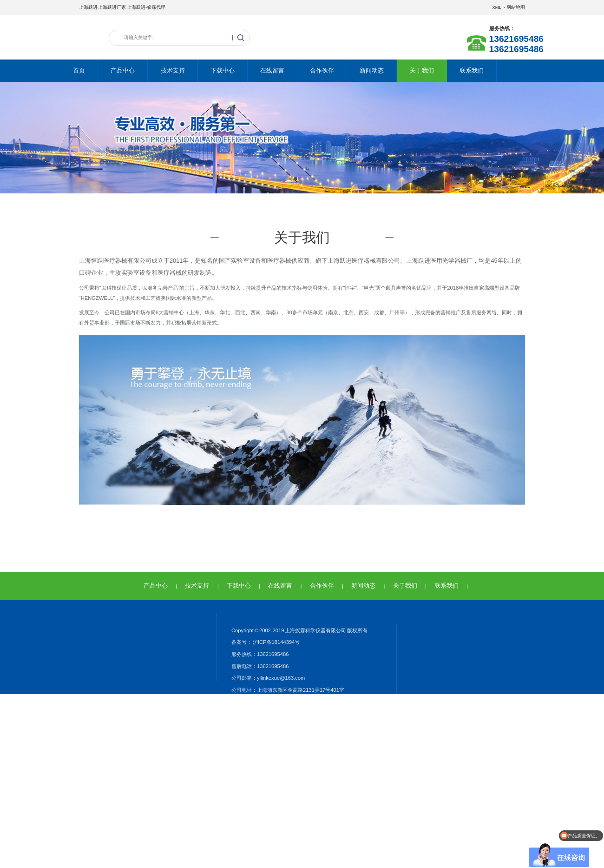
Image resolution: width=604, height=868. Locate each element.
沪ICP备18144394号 (276, 642)
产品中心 (123, 70)
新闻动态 (372, 70)
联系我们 (472, 70)
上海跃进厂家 (112, 7)
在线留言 (272, 70)
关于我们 (422, 70)
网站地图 (516, 7)
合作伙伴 (322, 70)
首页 (79, 70)
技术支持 (173, 70)
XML (496, 7)
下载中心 (223, 70)
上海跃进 (88, 7)
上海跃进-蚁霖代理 (146, 7)
